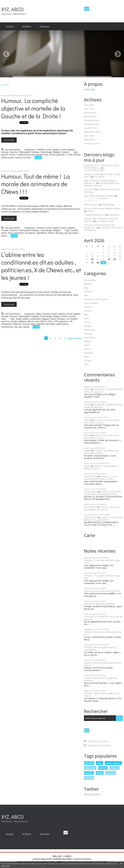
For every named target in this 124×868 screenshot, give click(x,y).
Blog (38, 314)
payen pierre (62, 324)
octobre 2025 (91, 128)
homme (89, 778)
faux (46, 154)
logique (45, 319)
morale (74, 230)
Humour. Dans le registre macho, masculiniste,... (100, 649)
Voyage (88, 360)
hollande (110, 773)
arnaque (61, 319)
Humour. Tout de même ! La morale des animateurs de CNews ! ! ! (36, 184)
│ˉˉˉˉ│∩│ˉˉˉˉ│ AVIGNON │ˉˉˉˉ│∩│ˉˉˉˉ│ (96, 199)
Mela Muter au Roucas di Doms (99, 196)
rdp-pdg (59, 233)
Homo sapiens (68, 149)
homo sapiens (113, 763)
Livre (86, 318)
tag (20, 327)
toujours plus (29, 324)
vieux (10, 233)
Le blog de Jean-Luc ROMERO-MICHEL (101, 184)
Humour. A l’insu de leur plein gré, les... (102, 591)
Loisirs (87, 322)
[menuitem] (9, 26)
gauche (5, 154)
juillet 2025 (89, 139)
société (74, 319)
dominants (19, 233)
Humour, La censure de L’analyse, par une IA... (102, 508)
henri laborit (41, 321)
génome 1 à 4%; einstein (69, 154)
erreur (52, 154)
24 (114, 259)
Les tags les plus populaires (82, 859)
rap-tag (68, 233)
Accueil (9, 26)
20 (92, 259)
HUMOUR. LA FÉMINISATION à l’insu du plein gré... (103, 390)
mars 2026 (89, 109)
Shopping (88, 353)
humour (89, 773)
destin (4, 157)
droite (12, 154)
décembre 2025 (92, 120)
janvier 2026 (90, 116)
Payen (87, 389)
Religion (57, 152)
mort (100, 773)
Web (3, 319)
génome (64, 321)
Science (65, 152)
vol (67, 319)
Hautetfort (68, 856)
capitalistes (41, 233)
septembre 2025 (92, 132)
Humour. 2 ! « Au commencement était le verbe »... (100, 478)
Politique (35, 152)
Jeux (86, 314)
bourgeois (30, 233)
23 (109, 259)
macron (18, 157)
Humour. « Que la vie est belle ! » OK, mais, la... (102, 695)
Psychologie (46, 152)
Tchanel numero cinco (94, 215)
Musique (88, 326)
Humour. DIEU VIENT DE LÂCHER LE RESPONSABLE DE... (103, 493)
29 (103, 263)
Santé (64, 316)
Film (86, 295)
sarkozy (114, 768)
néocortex (90, 768)
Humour (14, 152)
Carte (90, 535)
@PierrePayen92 (92, 794)
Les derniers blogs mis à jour (42, 859)
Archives (27, 26)
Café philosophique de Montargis (102, 191)
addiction (17, 324)
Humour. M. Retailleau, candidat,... (100, 604)
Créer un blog (57, 856)
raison (53, 319)
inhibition (23, 321)
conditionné (35, 319)
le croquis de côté (105, 221)
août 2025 (89, 136)
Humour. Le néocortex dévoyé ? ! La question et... (103, 519)
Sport (87, 356)
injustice (5, 321)
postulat (31, 154)
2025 (50, 321)
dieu (100, 763)
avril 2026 (89, 105)
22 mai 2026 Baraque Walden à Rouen (102, 208)
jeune (11, 157)
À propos (45, 26)
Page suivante (74, 338)
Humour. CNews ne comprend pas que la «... (103, 633)
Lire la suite (9, 140)
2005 (56, 321)
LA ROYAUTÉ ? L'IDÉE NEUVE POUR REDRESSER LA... (102, 166)
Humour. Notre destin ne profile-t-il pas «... (101, 467)
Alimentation (90, 280)
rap (16, 327)
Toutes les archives (92, 144)
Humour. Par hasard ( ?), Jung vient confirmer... (101, 679)
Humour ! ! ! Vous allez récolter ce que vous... (102, 561)
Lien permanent (11, 149)
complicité (21, 154)
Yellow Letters (91, 205)
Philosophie (24, 152)
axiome (40, 154)
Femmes (88, 291)
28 (98, 263)
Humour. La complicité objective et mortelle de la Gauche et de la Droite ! (33, 108)
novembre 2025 (92, 124)
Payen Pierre (90, 476)
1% (71, 321)
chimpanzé (6, 324)
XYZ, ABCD (13, 9)
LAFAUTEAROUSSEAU (95, 170)
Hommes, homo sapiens (48, 149)
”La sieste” (89, 189)
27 (92, 263)
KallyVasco (114, 215)
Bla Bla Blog (108, 205)
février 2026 (90, 113)
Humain (5, 152)
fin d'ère (27, 157)
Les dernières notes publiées (62, 859)
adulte (26, 319)
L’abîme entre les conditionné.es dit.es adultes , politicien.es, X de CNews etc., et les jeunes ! (41, 266)
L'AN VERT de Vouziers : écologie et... (103, 229)
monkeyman (7, 327)
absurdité (50, 324)
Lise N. (91, 211)
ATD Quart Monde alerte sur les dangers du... (99, 226)
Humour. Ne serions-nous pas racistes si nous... (101, 421)
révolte (14, 321)
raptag (26, 327)
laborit (31, 321)
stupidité (40, 324)
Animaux (88, 284)
